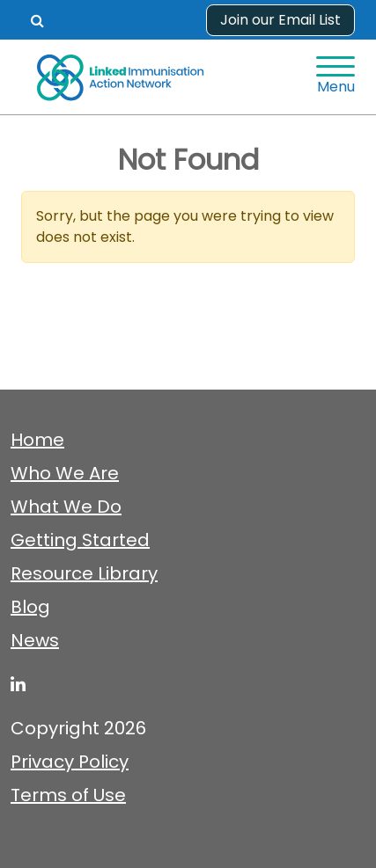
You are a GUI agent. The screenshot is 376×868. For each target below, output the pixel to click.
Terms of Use (68, 795)
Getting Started (80, 540)
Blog (30, 607)
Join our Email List (280, 20)
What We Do (66, 507)
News (35, 640)
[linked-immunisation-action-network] (18, 684)
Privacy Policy (70, 762)
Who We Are (65, 473)
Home (37, 440)
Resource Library (84, 573)
